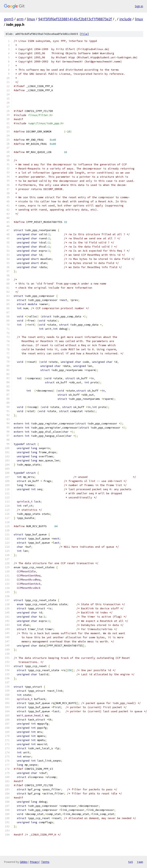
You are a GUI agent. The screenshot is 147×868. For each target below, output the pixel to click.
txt (131, 862)
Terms (45, 862)
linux (31, 19)
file (84, 34)
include (125, 19)
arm (20, 19)
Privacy (34, 862)
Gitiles (24, 862)
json (140, 862)
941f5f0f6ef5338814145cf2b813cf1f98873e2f (75, 19)
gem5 (9, 19)
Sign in (139, 6)
